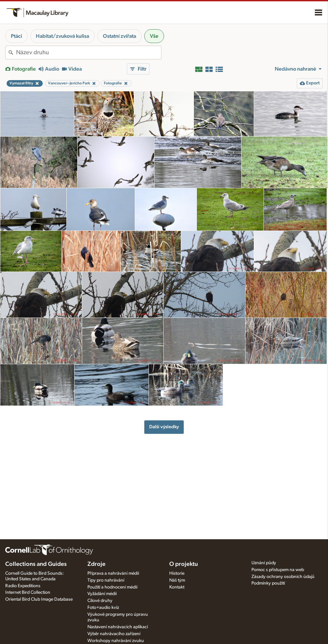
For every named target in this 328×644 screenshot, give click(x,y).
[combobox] (89, 53)
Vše (154, 36)
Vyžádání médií (102, 594)
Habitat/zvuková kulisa (62, 36)
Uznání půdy (264, 563)
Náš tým (177, 580)
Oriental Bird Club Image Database (39, 599)
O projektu (184, 564)
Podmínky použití (268, 583)
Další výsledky (164, 427)
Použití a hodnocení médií (112, 587)
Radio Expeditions (23, 586)
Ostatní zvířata (119, 36)
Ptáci (16, 36)
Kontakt (177, 587)
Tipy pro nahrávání (106, 580)
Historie (177, 573)
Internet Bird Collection (28, 592)
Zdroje (96, 564)
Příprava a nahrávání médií (113, 573)
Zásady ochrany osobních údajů (283, 577)
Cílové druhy (100, 601)
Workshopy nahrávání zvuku (116, 641)
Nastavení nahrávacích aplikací (118, 627)
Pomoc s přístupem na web (278, 570)
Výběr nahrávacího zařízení (114, 634)
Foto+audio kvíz (103, 608)
